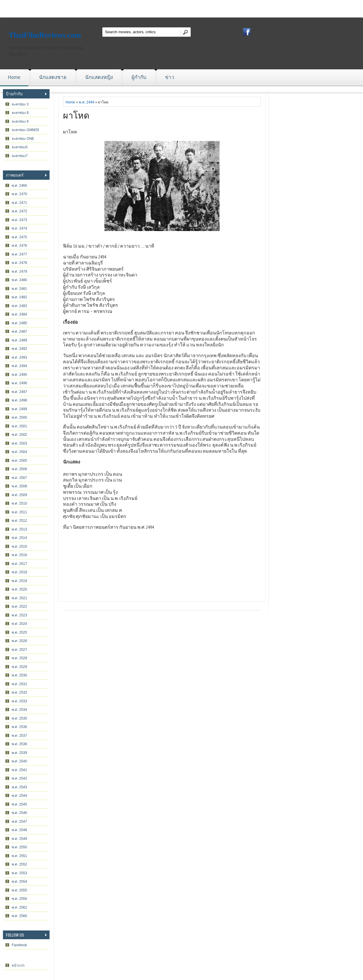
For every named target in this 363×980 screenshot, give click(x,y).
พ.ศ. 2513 (19, 529)
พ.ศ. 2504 (19, 452)
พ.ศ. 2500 (19, 417)
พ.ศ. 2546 (19, 813)
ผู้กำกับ (139, 77)
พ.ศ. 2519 (19, 581)
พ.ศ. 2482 (19, 297)
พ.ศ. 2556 (19, 899)
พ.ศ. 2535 (19, 718)
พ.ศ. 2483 (19, 306)
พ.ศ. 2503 (19, 443)
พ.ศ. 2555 (19, 890)
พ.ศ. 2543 (19, 787)
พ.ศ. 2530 (19, 675)
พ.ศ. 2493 (19, 357)
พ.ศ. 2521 (19, 598)
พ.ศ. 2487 (19, 332)
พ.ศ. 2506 (19, 469)
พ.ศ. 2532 (19, 692)
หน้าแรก (18, 965)
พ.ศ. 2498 (19, 400)
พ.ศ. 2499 (19, 409)
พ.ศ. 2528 (19, 658)
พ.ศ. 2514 (19, 538)
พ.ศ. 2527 (19, 650)
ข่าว (170, 77)
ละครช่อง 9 (20, 121)
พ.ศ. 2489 (19, 340)
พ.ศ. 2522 (19, 607)
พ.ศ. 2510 (19, 503)
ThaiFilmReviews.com (45, 35)
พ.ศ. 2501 (19, 426)
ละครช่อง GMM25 (25, 130)
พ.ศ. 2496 (19, 383)
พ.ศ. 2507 (19, 478)
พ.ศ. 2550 (19, 847)
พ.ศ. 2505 (19, 461)
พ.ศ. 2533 (19, 701)
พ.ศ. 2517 (19, 564)
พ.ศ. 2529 (19, 667)
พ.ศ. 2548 (19, 830)
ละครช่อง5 (20, 147)
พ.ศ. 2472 (19, 211)
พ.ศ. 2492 (19, 349)
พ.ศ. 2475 (19, 237)
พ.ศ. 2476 (19, 246)
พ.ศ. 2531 (19, 684)
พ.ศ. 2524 (19, 624)
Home (14, 77)
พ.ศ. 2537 (19, 736)
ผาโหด (76, 115)
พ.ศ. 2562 (19, 907)
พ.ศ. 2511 (19, 512)
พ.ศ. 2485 (19, 323)
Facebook (19, 945)
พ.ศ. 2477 (19, 254)
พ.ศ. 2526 (19, 641)
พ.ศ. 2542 (19, 778)
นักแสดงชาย (53, 77)
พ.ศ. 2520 (19, 589)
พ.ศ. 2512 (19, 521)
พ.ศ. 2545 (19, 804)
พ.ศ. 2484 (19, 314)
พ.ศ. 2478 (19, 263)
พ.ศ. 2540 (19, 761)
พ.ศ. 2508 (19, 486)
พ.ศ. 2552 (19, 864)
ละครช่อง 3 (20, 104)
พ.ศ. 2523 (19, 615)
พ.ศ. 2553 (19, 873)
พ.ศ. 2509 (19, 495)
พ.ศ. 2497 (19, 392)
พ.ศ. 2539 (19, 753)
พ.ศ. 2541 (19, 770)
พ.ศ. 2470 (19, 194)
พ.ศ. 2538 (19, 744)
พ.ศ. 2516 (19, 555)
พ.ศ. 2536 (19, 727)
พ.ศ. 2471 (19, 203)
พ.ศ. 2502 (19, 435)
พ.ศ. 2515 (19, 547)
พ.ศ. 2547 (19, 822)
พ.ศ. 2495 (19, 375)
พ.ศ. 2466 (19, 186)
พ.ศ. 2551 (19, 856)
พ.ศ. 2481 (19, 289)
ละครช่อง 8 (20, 113)
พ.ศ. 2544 (19, 796)
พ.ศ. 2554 (19, 882)
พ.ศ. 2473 (19, 220)
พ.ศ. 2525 (19, 632)
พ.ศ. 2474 (19, 228)
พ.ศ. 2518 (19, 572)
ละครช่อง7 (20, 156)
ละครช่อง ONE (23, 139)
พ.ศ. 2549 (19, 839)
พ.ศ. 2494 (19, 366)
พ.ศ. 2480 (19, 280)
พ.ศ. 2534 (19, 710)
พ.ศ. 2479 (19, 272)
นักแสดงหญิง (99, 77)
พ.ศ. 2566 (19, 916)
